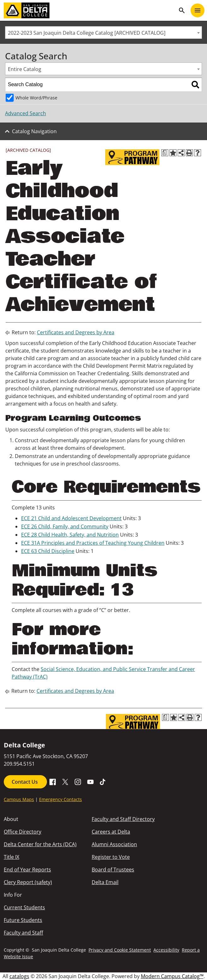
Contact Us (25, 782)
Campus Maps (19, 799)
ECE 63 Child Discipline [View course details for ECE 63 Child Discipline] (48, 551)
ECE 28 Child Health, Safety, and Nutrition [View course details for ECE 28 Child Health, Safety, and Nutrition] (70, 535)
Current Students (24, 907)
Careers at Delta (111, 832)
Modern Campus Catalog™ (172, 976)
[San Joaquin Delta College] (90, 10)
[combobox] (103, 33)
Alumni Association (114, 844)
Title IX (11, 857)
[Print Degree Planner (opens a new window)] (165, 153)
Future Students (23, 920)
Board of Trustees (113, 870)
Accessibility (166, 950)
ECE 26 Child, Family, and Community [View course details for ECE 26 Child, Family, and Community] (65, 526)
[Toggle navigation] (198, 10)
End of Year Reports (27, 870)
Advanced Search (26, 113)
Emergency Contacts (60, 799)
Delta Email (105, 882)
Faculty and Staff (23, 933)
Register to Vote (111, 857)
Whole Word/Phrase (36, 98)
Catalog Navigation (34, 131)
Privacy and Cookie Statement (120, 950)
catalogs (19, 976)
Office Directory (23, 832)
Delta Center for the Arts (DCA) (40, 844)
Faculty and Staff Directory (123, 819)
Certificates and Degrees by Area (76, 332)
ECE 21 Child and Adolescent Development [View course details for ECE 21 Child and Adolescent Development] (71, 518)
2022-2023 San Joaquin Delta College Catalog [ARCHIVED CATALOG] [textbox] (87, 33)
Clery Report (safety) (28, 882)
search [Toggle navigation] (182, 10)
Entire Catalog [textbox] (25, 69)
